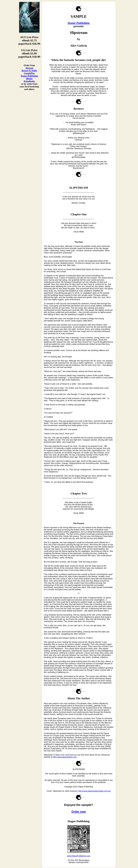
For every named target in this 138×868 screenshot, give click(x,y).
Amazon (29, 68)
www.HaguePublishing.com (79, 856)
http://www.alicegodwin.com (65, 757)
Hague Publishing (29, 76)
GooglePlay (29, 73)
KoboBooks (29, 81)
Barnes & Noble (29, 71)
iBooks (29, 79)
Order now (79, 812)
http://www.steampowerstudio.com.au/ (94, 791)
